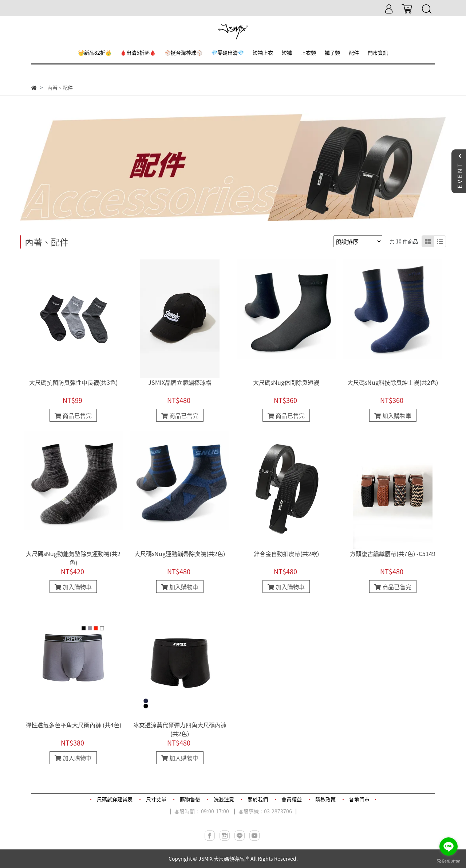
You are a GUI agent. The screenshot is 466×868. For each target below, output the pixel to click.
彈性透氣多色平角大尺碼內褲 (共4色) (73, 725)
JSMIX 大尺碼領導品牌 (224, 859)
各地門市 (359, 799)
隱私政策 (325, 799)
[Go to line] (449, 847)
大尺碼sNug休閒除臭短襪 (286, 382)
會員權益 (292, 799)
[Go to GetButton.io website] (449, 861)
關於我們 (258, 799)
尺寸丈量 (156, 799)
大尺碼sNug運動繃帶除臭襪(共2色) (180, 554)
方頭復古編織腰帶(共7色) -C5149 (393, 554)
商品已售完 (73, 415)
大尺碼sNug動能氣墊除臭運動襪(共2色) (73, 558)
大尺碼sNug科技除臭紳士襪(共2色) (393, 382)
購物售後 (190, 799)
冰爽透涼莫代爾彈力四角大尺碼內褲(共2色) (180, 729)
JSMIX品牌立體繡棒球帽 (180, 382)
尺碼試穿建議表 (115, 799)
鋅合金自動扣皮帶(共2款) (286, 554)
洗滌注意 (224, 799)
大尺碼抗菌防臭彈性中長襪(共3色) (73, 382)
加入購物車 (393, 415)
